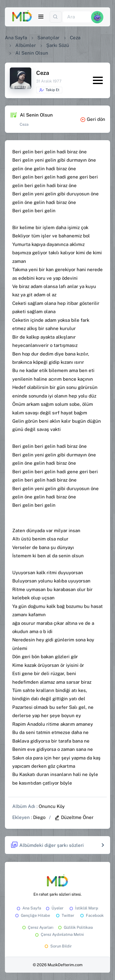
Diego (39, 817)
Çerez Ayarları (37, 927)
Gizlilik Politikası (75, 927)
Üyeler (54, 908)
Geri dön (93, 119)
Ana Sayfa (16, 38)
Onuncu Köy (52, 806)
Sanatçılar (48, 38)
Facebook (91, 915)
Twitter (65, 915)
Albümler (26, 45)
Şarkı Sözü (58, 45)
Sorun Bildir (58, 946)
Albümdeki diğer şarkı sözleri (47, 845)
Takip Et (49, 90)
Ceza (75, 38)
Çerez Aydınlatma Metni (59, 934)
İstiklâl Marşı (83, 908)
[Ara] (77, 17)
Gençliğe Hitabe (32, 915)
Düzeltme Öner (74, 817)
